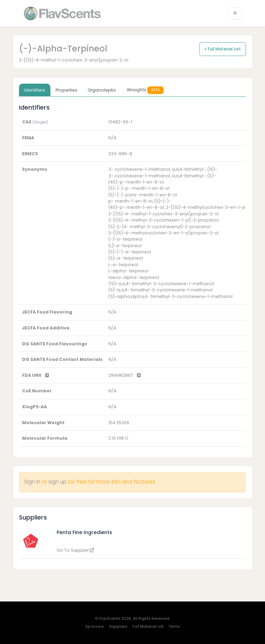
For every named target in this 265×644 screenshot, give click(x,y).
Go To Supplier (75, 550)
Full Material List (223, 49)
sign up (57, 482)
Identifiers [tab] (35, 90)
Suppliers (118, 627)
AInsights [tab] (145, 90)
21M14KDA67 (125, 375)
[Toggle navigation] (235, 13)
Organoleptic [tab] (102, 90)
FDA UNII (36, 375)
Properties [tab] (66, 90)
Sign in (32, 482)
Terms (174, 627)
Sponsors (95, 627)
